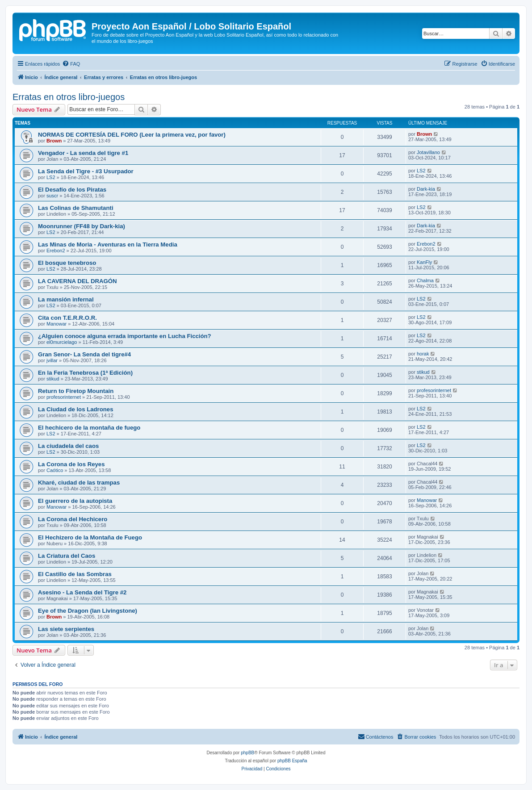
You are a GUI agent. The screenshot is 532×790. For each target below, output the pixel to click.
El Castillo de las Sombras (75, 574)
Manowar (57, 324)
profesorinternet (64, 397)
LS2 (51, 177)
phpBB (247, 753)
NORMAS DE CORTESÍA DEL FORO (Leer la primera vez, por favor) (132, 135)
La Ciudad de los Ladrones (76, 409)
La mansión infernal (66, 299)
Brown (54, 141)
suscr (52, 196)
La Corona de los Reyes (71, 464)
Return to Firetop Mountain (76, 391)
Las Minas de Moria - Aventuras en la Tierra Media (108, 245)
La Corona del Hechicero (73, 519)
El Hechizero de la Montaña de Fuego (90, 537)
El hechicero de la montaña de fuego (89, 428)
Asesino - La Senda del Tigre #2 (82, 592)
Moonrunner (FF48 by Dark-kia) (82, 226)
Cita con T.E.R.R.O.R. (67, 318)
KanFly (424, 262)
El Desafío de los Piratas (72, 190)
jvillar (52, 360)
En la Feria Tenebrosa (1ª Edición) (85, 373)
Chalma (425, 280)
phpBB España (292, 761)
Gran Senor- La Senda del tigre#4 (84, 354)
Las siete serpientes (66, 629)
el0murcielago (62, 342)
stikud (53, 379)
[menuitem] (71, 64)
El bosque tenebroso (67, 263)
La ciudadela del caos (68, 446)
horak (423, 354)
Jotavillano (428, 152)
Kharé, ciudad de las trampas (79, 483)
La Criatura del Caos (67, 556)
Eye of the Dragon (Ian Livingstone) (88, 611)
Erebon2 (56, 251)
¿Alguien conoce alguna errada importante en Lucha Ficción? (125, 336)
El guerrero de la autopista (75, 501)
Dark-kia (426, 189)
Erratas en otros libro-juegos (69, 97)
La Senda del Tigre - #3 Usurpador (86, 171)
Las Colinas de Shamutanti (76, 208)
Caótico (55, 470)
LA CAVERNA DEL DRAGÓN (77, 281)
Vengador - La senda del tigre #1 (83, 153)
